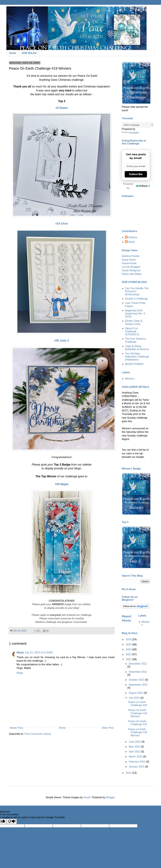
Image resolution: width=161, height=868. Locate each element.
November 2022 (138, 672)
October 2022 (137, 680)
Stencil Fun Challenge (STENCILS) (132, 331)
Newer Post (16, 728)
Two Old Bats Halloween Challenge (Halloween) (137, 357)
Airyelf (87, 797)
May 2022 (135, 747)
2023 (129, 654)
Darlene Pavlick (131, 256)
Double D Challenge (136, 299)
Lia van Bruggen (131, 267)
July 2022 (135, 698)
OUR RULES (29, 53)
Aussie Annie (129, 263)
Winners (130, 379)
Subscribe (136, 174)
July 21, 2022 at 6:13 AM (39, 652)
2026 (129, 639)
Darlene (133, 237)
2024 (129, 649)
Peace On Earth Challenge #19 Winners (138, 713)
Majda (20, 652)
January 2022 (137, 767)
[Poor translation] (12, 821)
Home (13, 53)
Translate (130, 133)
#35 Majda (62, 484)
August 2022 (136, 693)
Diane (132, 242)
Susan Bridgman (131, 270)
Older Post (108, 728)
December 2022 (138, 664)
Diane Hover (129, 260)
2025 (129, 644)
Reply (20, 673)
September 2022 (138, 685)
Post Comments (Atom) (38, 734)
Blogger (110, 797)
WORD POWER (134, 364)
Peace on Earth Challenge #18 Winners (138, 732)
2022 (129, 659)
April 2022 (135, 752)
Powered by (137, 186)
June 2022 (135, 742)
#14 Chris (62, 224)
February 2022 (137, 762)
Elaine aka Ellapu (132, 274)
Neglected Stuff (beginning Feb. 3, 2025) (135, 314)
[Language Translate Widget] (138, 125)
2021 (129, 773)
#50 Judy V (62, 341)
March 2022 (136, 757)
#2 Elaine (62, 108)
